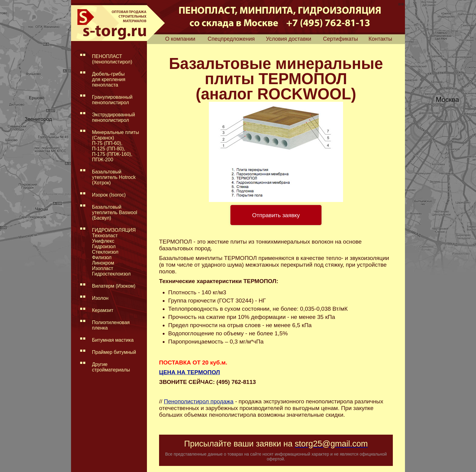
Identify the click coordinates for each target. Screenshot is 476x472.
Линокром (103, 263)
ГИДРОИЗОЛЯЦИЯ (114, 230)
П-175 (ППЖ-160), (112, 154)
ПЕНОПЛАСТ (112, 59)
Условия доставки (289, 39)
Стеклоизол (105, 252)
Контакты (380, 39)
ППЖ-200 (103, 160)
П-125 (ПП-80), (109, 149)
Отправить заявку (276, 215)
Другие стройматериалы (111, 367)
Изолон (100, 298)
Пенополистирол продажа (199, 401)
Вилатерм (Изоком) (114, 286)
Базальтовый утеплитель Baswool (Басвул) (115, 212)
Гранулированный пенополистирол (112, 100)
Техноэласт (105, 236)
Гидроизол (104, 246)
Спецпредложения (231, 39)
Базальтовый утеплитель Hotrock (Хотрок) (114, 177)
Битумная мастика (113, 340)
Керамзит (103, 310)
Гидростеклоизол (111, 274)
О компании (180, 39)
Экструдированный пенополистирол (114, 117)
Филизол (102, 257)
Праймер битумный (114, 352)
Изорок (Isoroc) (109, 195)
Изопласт (103, 268)
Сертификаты (340, 39)
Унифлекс (103, 241)
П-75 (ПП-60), (107, 143)
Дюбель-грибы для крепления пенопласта (109, 79)
